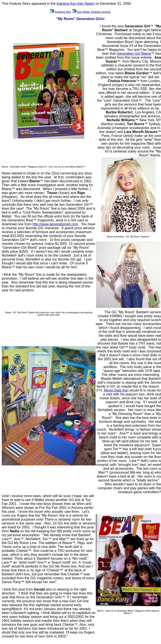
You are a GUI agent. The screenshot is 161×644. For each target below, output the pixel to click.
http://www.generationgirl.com (55, 224)
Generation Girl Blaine (134, 54)
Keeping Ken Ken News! (75, 4)
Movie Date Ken (116, 390)
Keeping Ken (63, 12)
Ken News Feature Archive (94, 12)
